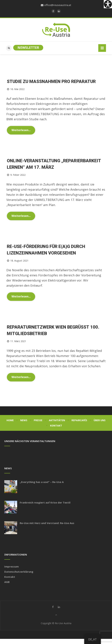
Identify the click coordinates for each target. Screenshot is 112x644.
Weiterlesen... (21, 130)
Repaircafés (79, 420)
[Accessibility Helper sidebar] (108, 4)
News (24, 420)
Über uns (100, 420)
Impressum (11, 566)
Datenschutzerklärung (19, 572)
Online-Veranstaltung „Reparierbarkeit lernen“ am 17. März (54, 164)
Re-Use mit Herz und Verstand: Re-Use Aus (47, 523)
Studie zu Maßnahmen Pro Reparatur (51, 82)
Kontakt (56, 426)
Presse (38, 420)
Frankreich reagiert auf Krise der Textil (45, 502)
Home (10, 420)
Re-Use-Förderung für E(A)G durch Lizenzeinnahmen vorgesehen (46, 250)
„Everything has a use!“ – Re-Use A (42, 482)
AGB (7, 582)
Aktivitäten (57, 420)
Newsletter (28, 48)
